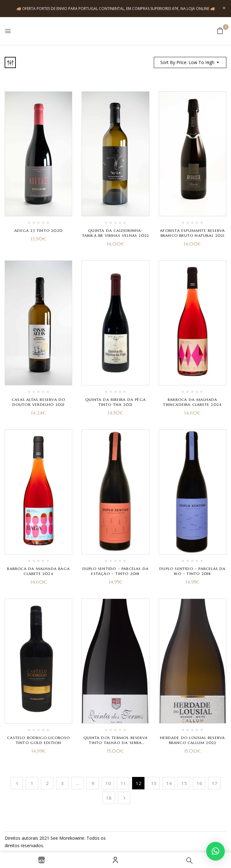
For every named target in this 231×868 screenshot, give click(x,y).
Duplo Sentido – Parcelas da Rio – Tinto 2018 (192, 571)
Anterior (17, 783)
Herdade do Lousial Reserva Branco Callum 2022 (192, 740)
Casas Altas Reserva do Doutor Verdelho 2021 (38, 402)
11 (123, 783)
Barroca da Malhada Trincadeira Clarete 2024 (192, 402)
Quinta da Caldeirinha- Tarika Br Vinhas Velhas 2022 (116, 233)
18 (109, 798)
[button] (220, 31)
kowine (77, 838)
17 (215, 783)
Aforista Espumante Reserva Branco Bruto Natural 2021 (192, 233)
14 (169, 783)
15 (184, 783)
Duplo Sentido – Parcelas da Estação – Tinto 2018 (115, 571)
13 (154, 783)
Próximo (124, 798)
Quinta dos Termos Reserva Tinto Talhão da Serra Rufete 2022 (115, 743)
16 (199, 783)
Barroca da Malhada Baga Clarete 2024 (38, 571)
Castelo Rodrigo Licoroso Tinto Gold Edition (38, 740)
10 (108, 783)
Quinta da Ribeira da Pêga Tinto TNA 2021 (115, 402)
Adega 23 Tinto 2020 (38, 230)
